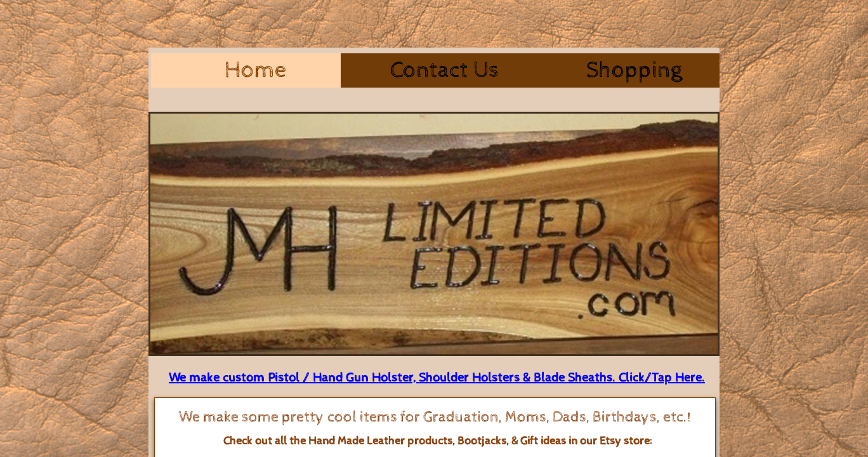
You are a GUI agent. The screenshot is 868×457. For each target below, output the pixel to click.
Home (255, 70)
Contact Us (444, 70)
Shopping (634, 70)
